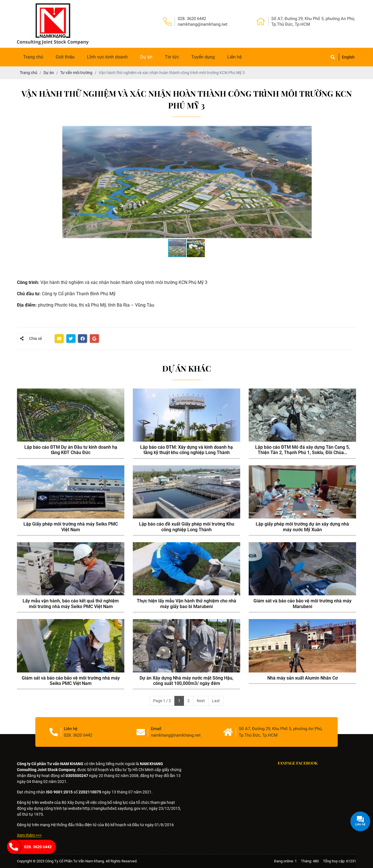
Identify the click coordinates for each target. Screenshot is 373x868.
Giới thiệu (65, 57)
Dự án (146, 57)
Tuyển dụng (203, 57)
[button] (351, 131)
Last (216, 701)
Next (201, 701)
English (348, 57)
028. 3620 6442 (38, 847)
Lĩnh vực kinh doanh (107, 57)
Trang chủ (33, 57)
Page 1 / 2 (162, 701)
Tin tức (172, 57)
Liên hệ (234, 57)
